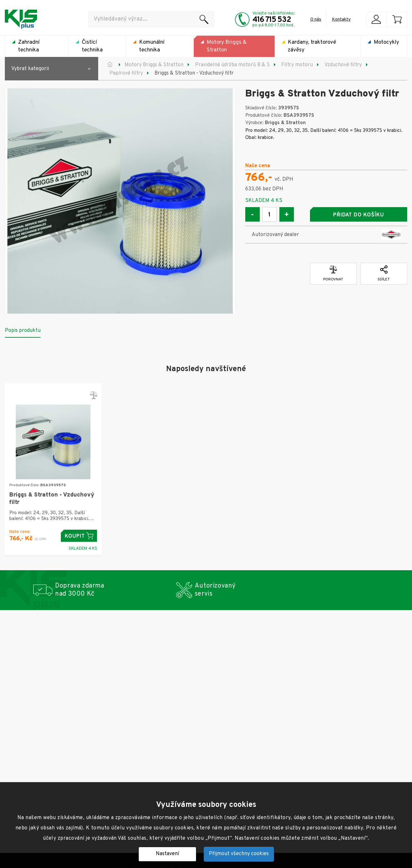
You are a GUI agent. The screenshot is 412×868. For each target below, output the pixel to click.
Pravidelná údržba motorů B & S (232, 65)
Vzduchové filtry (343, 65)
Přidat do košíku (359, 215)
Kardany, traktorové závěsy (312, 46)
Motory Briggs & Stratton (227, 46)
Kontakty (341, 19)
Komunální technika (152, 46)
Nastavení (167, 854)
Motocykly (386, 42)
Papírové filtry (126, 73)
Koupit (79, 536)
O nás (316, 19)
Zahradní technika (29, 46)
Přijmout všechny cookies (239, 854)
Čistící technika (92, 46)
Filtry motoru (297, 65)
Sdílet (384, 274)
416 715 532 (272, 20)
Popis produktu (23, 331)
